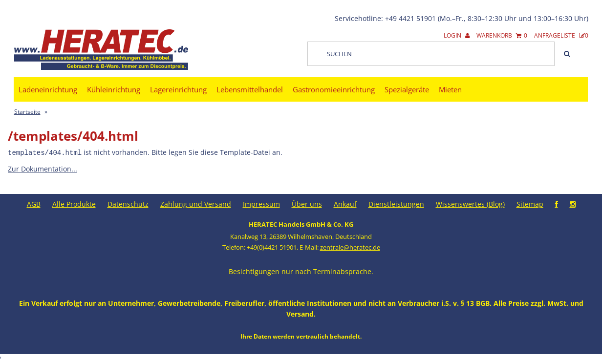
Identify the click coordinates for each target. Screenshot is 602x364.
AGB (34, 203)
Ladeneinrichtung (48, 89)
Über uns (307, 203)
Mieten (450, 89)
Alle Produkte (74, 203)
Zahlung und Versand (196, 203)
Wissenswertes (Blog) (470, 203)
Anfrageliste (561, 35)
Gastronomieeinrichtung (334, 89)
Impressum (261, 203)
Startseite (27, 112)
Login (457, 35)
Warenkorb (502, 35)
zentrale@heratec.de (350, 247)
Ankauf (345, 203)
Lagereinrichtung (178, 89)
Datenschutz (128, 203)
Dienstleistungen (396, 203)
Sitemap (530, 203)
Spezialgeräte (407, 89)
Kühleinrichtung (114, 89)
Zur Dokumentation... (43, 168)
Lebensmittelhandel (250, 89)
